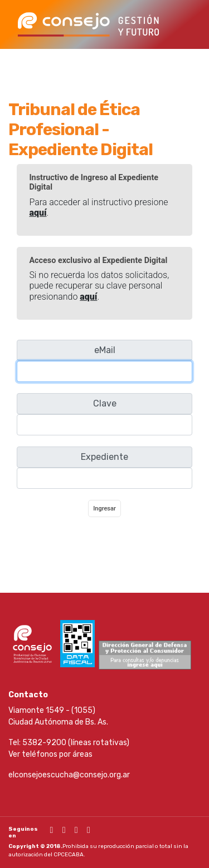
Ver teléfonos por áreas (50, 754)
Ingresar (104, 509)
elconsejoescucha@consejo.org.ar (69, 775)
